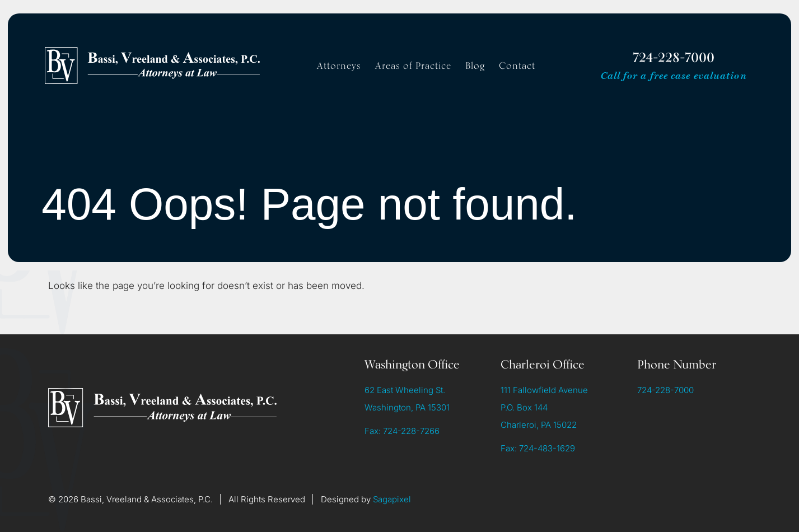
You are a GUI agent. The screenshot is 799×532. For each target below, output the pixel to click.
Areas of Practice (413, 66)
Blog (475, 66)
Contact (517, 66)
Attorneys (339, 66)
